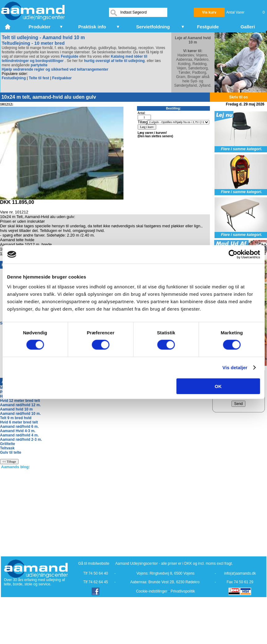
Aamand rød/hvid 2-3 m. (21, 440)
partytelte (39, 65)
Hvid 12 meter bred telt (20, 401)
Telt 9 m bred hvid (16, 418)
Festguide (70, 56)
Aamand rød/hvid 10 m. (20, 414)
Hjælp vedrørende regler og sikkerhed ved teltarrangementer (55, 69)
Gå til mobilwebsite (94, 563)
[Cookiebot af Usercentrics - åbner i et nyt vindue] (233, 254)
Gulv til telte (11, 452)
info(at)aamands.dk (240, 573)
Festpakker (62, 78)
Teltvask (7, 448)
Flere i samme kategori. (242, 149)
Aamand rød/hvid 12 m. (20, 405)
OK (218, 386)
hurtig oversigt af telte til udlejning (114, 61)
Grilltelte (8, 444)
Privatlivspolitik (183, 591)
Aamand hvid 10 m (16, 409)
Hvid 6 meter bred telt (19, 422)
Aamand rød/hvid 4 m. (19, 435)
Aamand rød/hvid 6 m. (19, 427)
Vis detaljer (235, 367)
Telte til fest (39, 78)
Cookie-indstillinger (152, 591)
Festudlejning (14, 78)
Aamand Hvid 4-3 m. (18, 431)
